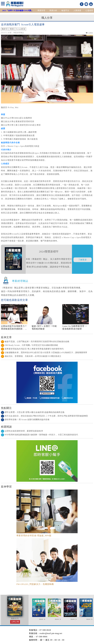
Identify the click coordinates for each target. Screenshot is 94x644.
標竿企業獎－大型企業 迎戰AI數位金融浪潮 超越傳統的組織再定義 (33, 412)
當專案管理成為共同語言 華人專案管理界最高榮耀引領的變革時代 (32, 349)
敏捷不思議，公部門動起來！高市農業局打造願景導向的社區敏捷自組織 (35, 342)
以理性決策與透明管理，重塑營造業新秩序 (22, 431)
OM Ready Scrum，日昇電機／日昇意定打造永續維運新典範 (30, 345)
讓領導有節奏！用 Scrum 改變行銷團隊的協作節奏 (25, 420)
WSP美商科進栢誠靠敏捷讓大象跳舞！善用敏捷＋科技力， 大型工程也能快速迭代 (40, 435)
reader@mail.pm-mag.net (51, 633)
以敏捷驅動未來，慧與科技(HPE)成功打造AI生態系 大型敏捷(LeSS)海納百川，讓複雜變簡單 (44, 352)
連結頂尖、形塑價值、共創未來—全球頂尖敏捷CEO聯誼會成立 (31, 356)
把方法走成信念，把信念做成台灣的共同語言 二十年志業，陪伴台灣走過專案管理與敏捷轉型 (44, 416)
